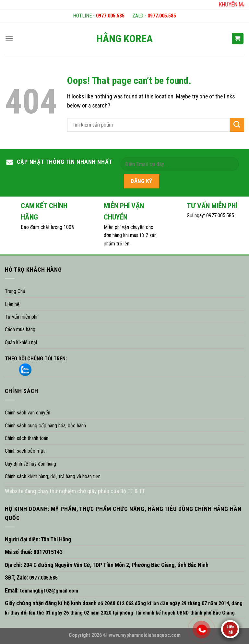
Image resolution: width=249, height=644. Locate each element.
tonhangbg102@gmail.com (48, 591)
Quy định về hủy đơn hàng (30, 464)
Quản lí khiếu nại (21, 342)
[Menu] (9, 39)
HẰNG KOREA (124, 39)
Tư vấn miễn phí (21, 317)
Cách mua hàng (20, 329)
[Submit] (237, 125)
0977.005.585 (110, 16)
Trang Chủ (15, 291)
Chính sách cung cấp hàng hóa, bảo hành (45, 426)
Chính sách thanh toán (27, 438)
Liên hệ (12, 304)
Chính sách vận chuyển (28, 413)
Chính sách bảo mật (25, 451)
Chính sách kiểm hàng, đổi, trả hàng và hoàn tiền (53, 476)
